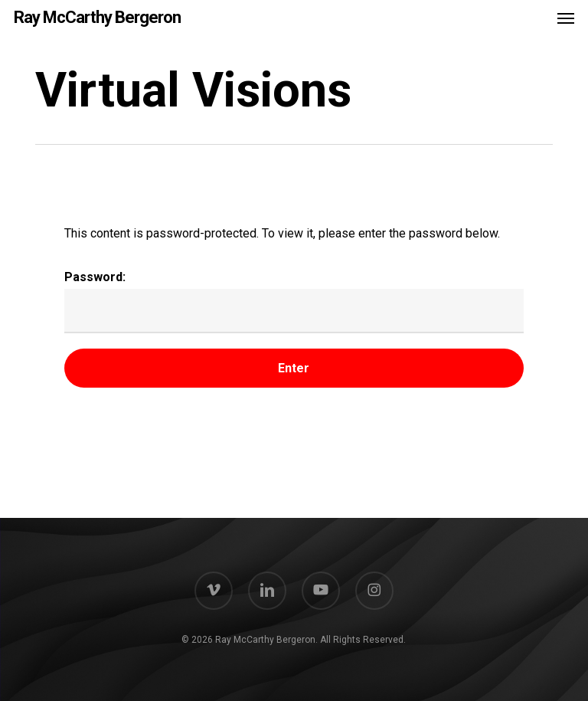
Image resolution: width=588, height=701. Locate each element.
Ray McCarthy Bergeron (97, 18)
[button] (566, 18)
